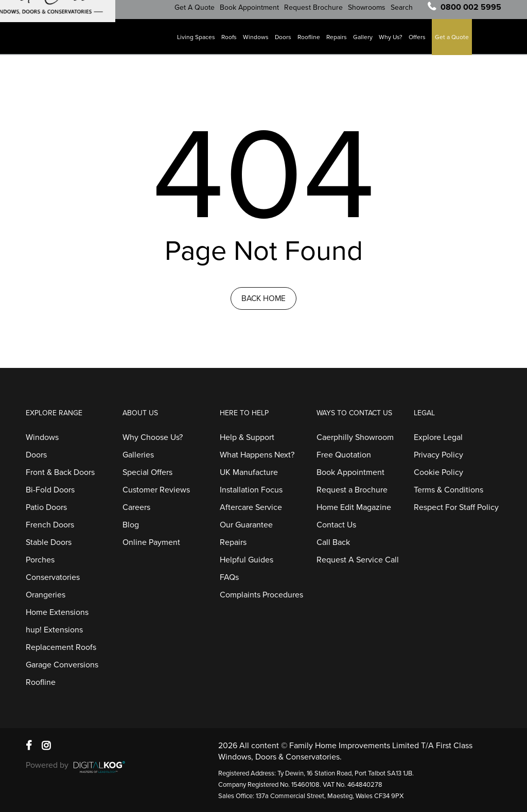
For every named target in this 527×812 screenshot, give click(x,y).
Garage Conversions (62, 665)
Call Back (333, 542)
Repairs (340, 42)
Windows (259, 42)
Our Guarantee (246, 525)
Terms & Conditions (449, 490)
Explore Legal (438, 437)
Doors (287, 42)
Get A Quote (198, 12)
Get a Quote (455, 42)
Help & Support (247, 437)
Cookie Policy (438, 472)
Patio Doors (46, 507)
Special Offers (147, 472)
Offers (421, 42)
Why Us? (394, 42)
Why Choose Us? (153, 437)
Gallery (366, 42)
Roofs (233, 42)
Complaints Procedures (261, 595)
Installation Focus (251, 490)
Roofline (312, 42)
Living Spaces (200, 42)
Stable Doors (49, 542)
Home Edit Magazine (354, 507)
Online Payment (151, 542)
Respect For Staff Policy (456, 507)
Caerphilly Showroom (355, 437)
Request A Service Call (358, 560)
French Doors (50, 525)
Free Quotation (344, 455)
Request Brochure (317, 12)
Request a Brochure (352, 490)
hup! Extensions (54, 630)
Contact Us (336, 525)
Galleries (138, 455)
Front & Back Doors (60, 472)
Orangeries (46, 595)
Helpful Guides (247, 560)
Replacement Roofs (61, 647)
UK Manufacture (249, 472)
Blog (131, 525)
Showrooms (370, 12)
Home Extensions (57, 612)
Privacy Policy (438, 455)
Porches (40, 560)
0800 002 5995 (471, 12)
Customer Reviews (156, 490)
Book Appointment (253, 12)
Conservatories (53, 577)
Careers (136, 507)
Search (405, 12)
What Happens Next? (257, 455)
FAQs (229, 577)
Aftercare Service (251, 507)
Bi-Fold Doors (50, 490)
